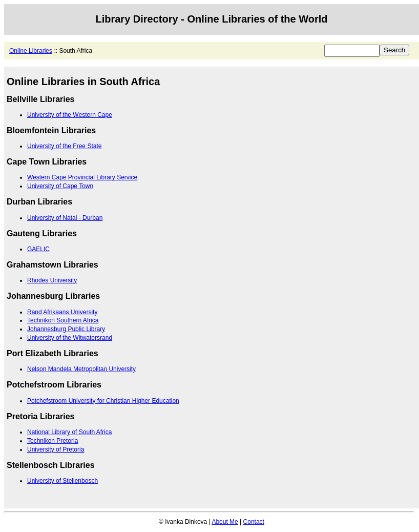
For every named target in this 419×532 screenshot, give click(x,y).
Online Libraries (31, 51)
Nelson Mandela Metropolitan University (81, 369)
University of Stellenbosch (62, 481)
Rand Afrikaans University (62, 312)
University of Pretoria (56, 449)
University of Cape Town (60, 186)
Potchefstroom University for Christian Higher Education (103, 401)
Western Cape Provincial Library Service (82, 177)
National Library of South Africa (69, 432)
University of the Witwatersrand (70, 338)
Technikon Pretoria (53, 441)
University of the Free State (64, 146)
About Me (225, 522)
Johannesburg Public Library (66, 329)
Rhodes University (52, 280)
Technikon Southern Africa (63, 320)
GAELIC (38, 249)
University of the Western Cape (70, 115)
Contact (254, 522)
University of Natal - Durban (65, 218)
